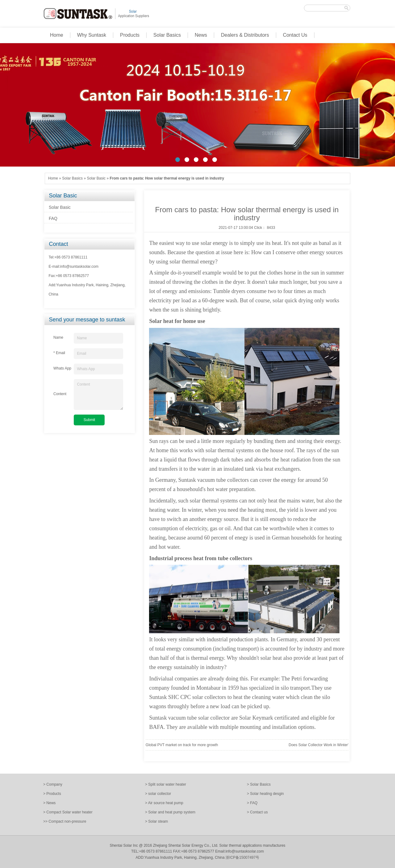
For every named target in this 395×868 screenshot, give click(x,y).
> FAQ (252, 803)
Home (57, 35)
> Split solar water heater (166, 784)
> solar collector (158, 794)
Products (130, 35)
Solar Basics (167, 35)
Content (98, 395)
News (201, 35)
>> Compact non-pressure (65, 821)
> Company (53, 784)
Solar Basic (96, 178)
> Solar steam (156, 821)
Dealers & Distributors (245, 35)
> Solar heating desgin (265, 794)
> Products (52, 794)
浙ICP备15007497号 (242, 858)
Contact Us (295, 35)
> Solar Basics (259, 784)
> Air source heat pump (164, 803)
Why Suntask (92, 35)
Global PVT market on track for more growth (182, 745)
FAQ (53, 218)
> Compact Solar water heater (68, 812)
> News (49, 803)
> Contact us (257, 812)
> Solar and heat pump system (170, 812)
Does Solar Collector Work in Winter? (319, 745)
